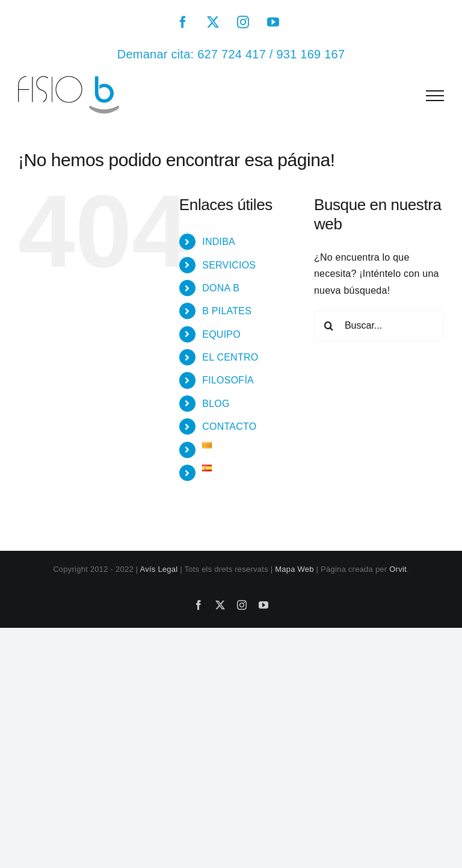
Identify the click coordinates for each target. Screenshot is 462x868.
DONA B (221, 288)
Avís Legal (159, 569)
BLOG (216, 404)
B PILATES (227, 311)
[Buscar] (329, 326)
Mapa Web (294, 569)
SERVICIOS (229, 265)
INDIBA (219, 242)
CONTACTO (229, 426)
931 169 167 (310, 54)
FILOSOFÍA (228, 380)
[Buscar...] (379, 326)
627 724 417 (232, 54)
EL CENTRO (230, 357)
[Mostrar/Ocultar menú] (435, 96)
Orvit (398, 569)
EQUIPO (221, 334)
